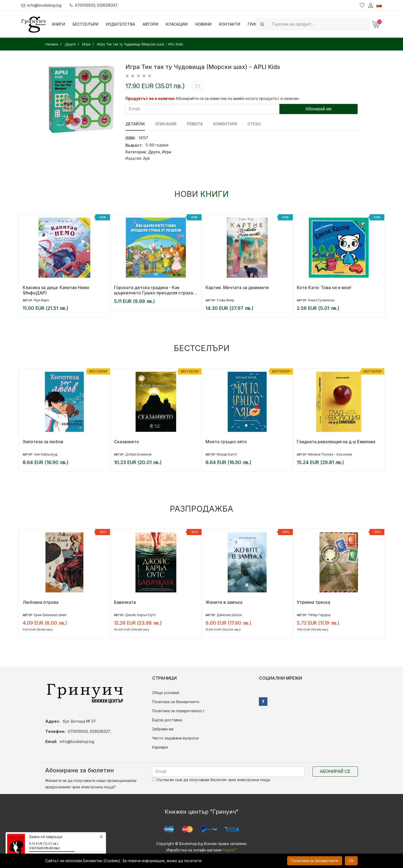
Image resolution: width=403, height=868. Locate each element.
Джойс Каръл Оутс (141, 615)
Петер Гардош (319, 615)
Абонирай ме (319, 109)
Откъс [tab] (253, 124)
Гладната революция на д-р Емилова (336, 442)
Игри (167, 152)
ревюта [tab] (194, 124)
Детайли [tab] (135, 124)
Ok (351, 861)
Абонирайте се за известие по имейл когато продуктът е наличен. (238, 98)
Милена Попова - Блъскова (330, 454)
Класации (177, 24)
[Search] (319, 24)
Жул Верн (42, 300)
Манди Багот (227, 454)
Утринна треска (313, 602)
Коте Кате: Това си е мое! (324, 287)
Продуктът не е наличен (150, 98)
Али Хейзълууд (46, 454)
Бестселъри (86, 24)
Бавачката (125, 602)
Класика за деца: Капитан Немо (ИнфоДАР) (56, 290)
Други (154, 152)
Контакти (230, 24)
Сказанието (127, 442)
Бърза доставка (167, 720)
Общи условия (166, 693)
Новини (203, 24)
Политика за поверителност (178, 711)
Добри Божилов (138, 454)
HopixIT (230, 850)
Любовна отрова (41, 602)
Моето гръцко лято (226, 442)
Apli (146, 158)
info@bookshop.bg (42, 5)
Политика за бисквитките (176, 702)
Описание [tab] (166, 124)
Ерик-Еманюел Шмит (50, 615)
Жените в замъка (224, 602)
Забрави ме (163, 729)
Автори (150, 24)
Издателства (120, 24)
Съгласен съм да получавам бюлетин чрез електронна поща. (211, 780)
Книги (59, 24)
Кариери (160, 747)
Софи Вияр (226, 300)
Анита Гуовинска (321, 300)
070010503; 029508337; (94, 5)
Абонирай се (335, 771)
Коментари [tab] (224, 124)
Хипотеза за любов (43, 442)
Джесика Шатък (229, 615)
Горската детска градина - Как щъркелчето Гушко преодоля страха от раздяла (153, 290)
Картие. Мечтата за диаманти (237, 287)
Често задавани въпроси (175, 738)
